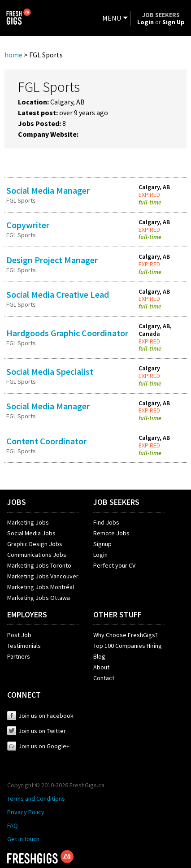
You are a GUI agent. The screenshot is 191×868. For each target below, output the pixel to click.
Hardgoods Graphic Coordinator (67, 333)
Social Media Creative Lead (58, 294)
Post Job (19, 635)
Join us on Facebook (40, 716)
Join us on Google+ (38, 746)
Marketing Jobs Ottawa (39, 598)
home (13, 55)
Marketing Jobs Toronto (39, 565)
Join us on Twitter (37, 731)
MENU (112, 18)
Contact (104, 678)
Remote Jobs (111, 533)
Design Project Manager (52, 260)
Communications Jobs (37, 555)
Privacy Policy (26, 812)
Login (100, 555)
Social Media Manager (48, 190)
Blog (99, 656)
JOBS (17, 502)
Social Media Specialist (50, 371)
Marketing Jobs (28, 522)
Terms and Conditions (36, 799)
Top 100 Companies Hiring (128, 646)
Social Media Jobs (31, 533)
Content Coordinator (46, 441)
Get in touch (23, 839)
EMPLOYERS (27, 614)
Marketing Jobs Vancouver (43, 576)
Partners (19, 656)
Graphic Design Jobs (35, 544)
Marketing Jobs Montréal (41, 587)
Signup (102, 544)
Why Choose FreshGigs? (126, 635)
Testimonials (24, 646)
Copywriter (28, 225)
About (101, 667)
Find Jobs (106, 522)
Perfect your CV (114, 565)
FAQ (13, 825)
